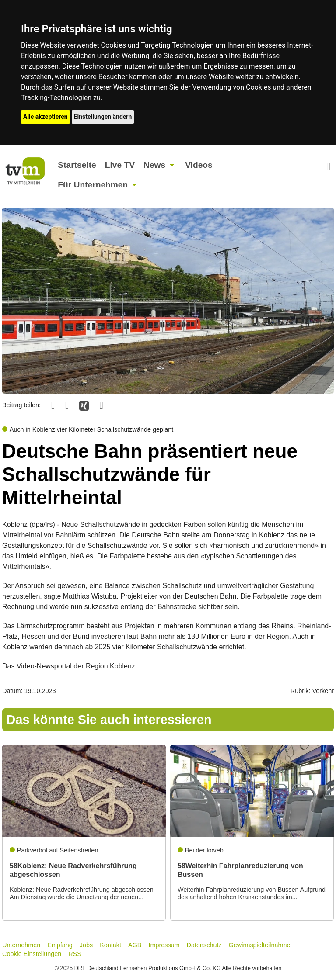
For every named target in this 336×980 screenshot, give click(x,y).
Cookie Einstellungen (32, 954)
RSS (75, 954)
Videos (199, 165)
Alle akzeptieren (45, 117)
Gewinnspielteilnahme (260, 945)
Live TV (120, 165)
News (154, 165)
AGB (135, 945)
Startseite (77, 165)
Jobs (86, 945)
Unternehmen (21, 945)
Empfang (60, 945)
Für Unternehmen (93, 185)
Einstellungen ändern (103, 117)
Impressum (164, 945)
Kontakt (110, 945)
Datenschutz (204, 945)
